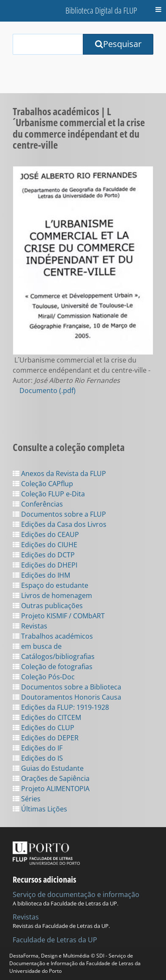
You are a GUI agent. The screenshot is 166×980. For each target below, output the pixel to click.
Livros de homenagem (52, 595)
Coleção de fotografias (53, 667)
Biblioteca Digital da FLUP (101, 10)
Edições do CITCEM (47, 717)
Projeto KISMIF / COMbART (59, 616)
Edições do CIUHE (45, 545)
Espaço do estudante (50, 585)
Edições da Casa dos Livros (60, 524)
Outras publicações (48, 606)
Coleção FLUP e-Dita (49, 494)
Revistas (30, 626)
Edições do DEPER (46, 738)
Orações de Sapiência (51, 778)
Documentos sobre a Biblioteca (67, 687)
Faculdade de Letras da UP (55, 940)
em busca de (37, 646)
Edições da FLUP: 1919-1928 (61, 707)
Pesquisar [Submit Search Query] (118, 44)
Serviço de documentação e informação (76, 894)
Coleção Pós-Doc (44, 677)
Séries (27, 799)
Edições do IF (38, 748)
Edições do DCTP (44, 555)
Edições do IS (38, 758)
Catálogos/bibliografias (54, 656)
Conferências (38, 504)
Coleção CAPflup (43, 484)
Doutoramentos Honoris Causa (67, 697)
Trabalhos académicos (53, 636)
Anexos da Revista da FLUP (59, 473)
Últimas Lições (40, 809)
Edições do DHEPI (45, 565)
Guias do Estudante (48, 768)
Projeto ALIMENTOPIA (51, 789)
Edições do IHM (41, 575)
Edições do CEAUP (46, 534)
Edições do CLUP (44, 728)
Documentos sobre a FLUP (59, 514)
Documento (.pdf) (48, 390)
